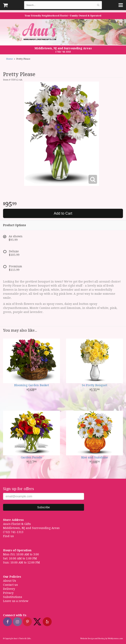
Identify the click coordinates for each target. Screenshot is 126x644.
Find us (8, 536)
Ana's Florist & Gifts (33, 32)
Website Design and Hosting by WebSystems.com (102, 639)
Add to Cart (63, 213)
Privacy (8, 593)
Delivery (9, 589)
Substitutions (13, 597)
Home (9, 59)
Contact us (10, 585)
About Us (10, 581)
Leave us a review (16, 601)
